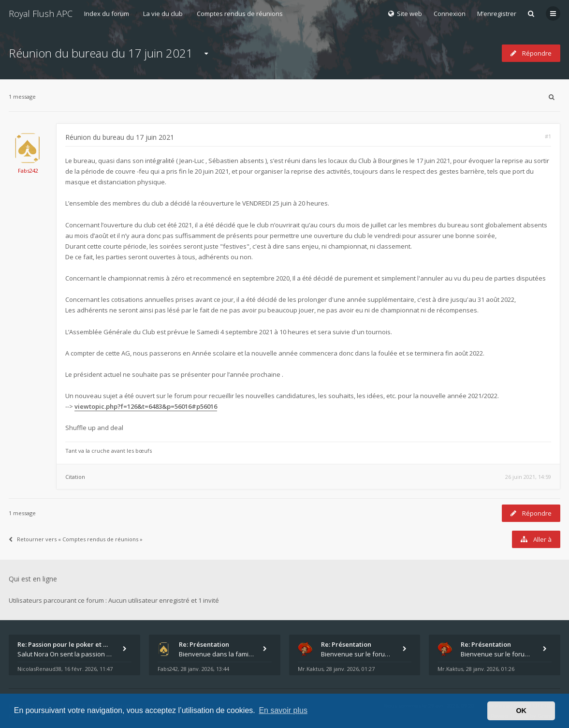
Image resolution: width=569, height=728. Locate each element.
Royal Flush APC (41, 14)
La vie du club (163, 14)
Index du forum (107, 14)
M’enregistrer (497, 14)
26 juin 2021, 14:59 (528, 477)
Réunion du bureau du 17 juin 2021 (101, 53)
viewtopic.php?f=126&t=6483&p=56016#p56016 (146, 406)
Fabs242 (28, 171)
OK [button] (521, 711)
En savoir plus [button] (283, 710)
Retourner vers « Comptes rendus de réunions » (76, 539)
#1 (548, 136)
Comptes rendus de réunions (240, 14)
